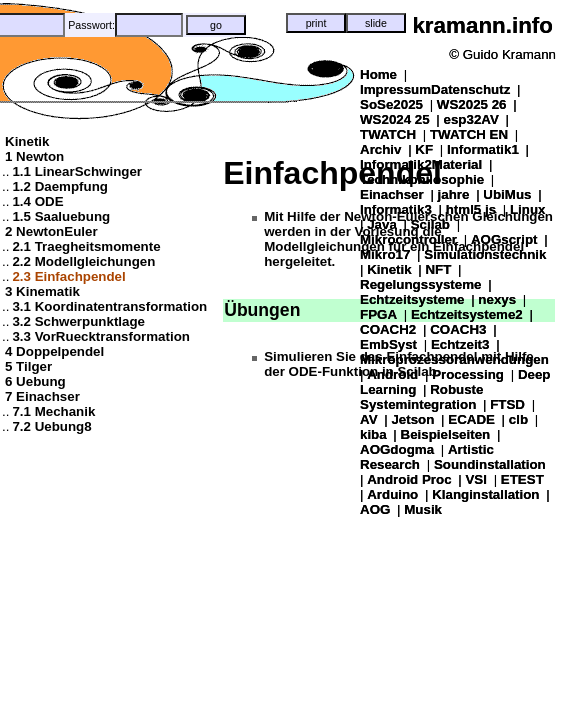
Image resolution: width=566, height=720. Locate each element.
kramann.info (482, 25)
